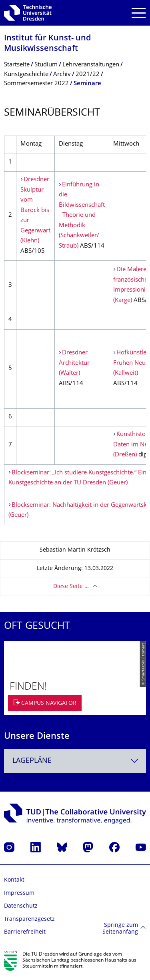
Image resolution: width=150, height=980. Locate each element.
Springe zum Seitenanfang (120, 929)
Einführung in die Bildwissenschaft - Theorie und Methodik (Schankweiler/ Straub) (82, 216)
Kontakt (14, 880)
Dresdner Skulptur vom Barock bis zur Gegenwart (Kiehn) (35, 210)
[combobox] (75, 761)
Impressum (19, 893)
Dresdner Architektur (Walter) (74, 363)
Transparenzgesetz (29, 919)
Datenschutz (21, 906)
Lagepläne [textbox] (32, 761)
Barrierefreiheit (25, 932)
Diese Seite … (71, 587)
